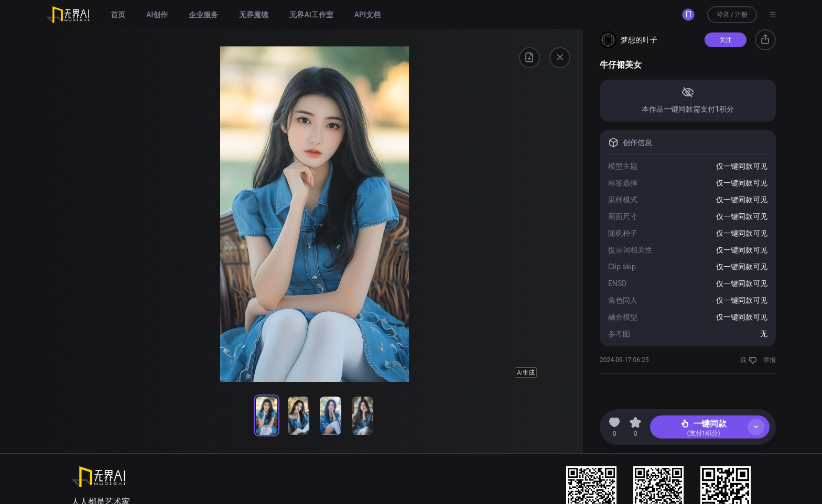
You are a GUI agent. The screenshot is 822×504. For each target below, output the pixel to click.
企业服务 (203, 15)
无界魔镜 (254, 15)
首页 (118, 15)
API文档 (367, 15)
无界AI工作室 (311, 15)
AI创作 (157, 15)
